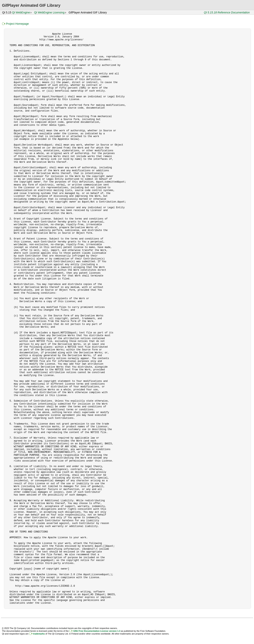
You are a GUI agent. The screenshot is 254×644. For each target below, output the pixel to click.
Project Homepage (17, 24)
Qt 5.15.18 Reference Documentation (227, 12)
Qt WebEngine (21, 12)
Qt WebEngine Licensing (49, 12)
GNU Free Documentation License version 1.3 (97, 631)
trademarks (39, 634)
